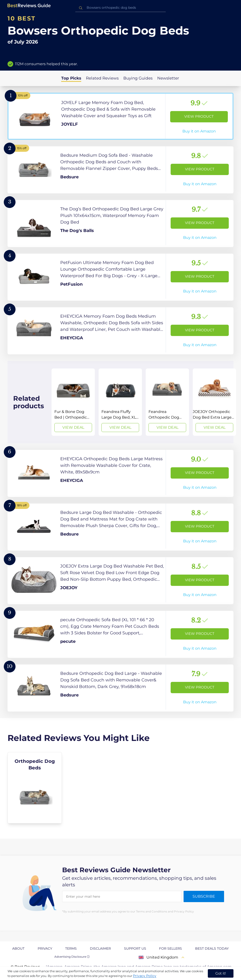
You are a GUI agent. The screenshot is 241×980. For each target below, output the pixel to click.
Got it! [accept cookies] (221, 973)
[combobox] (120, 8)
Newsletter (168, 78)
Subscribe (204, 896)
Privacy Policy (145, 976)
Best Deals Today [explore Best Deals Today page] (212, 948)
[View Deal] (73, 402)
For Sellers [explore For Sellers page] (171, 948)
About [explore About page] (18, 948)
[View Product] (120, 116)
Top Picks (71, 78)
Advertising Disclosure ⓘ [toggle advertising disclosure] (72, 957)
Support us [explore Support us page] (135, 948)
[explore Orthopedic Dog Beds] (35, 788)
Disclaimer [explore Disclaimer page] (100, 948)
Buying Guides (138, 78)
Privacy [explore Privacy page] (45, 948)
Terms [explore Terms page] (71, 948)
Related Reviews (102, 78)
